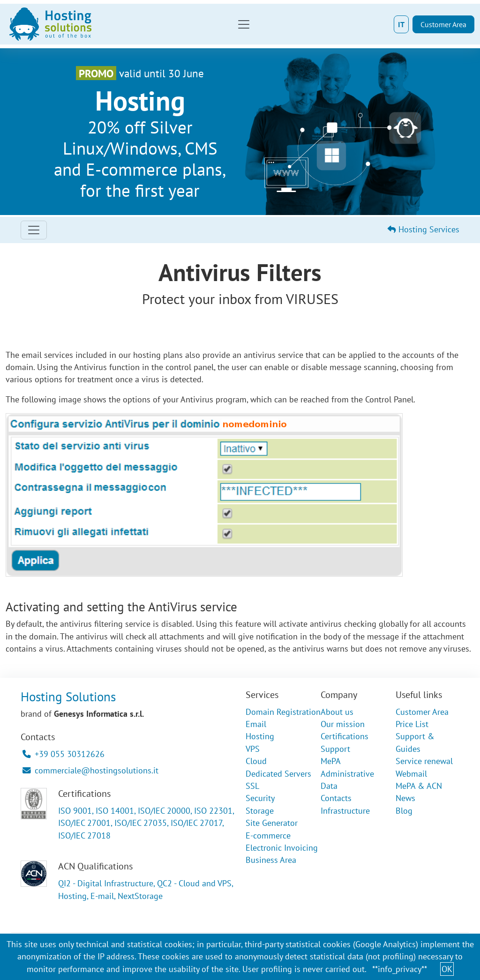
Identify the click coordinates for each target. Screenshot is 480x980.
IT (401, 24)
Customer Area (443, 24)
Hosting (260, 736)
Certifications (345, 736)
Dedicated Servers (278, 774)
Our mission (343, 724)
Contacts (336, 798)
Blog (404, 811)
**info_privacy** (400, 969)
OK (447, 969)
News (405, 798)
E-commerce (268, 835)
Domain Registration (283, 712)
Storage (260, 811)
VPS (253, 749)
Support (335, 749)
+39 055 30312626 (64, 754)
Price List (412, 724)
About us (337, 712)
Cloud (256, 761)
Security (260, 798)
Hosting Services (424, 229)
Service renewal (424, 761)
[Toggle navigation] (244, 24)
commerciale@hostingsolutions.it (90, 770)
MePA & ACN (419, 786)
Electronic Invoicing (282, 848)
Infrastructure (345, 811)
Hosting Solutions (68, 697)
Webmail (411, 774)
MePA (331, 761)
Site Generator (272, 823)
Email (256, 724)
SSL (252, 786)
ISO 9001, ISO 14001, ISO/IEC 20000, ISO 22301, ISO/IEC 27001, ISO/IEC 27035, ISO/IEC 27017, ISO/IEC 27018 (146, 823)
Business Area (271, 860)
